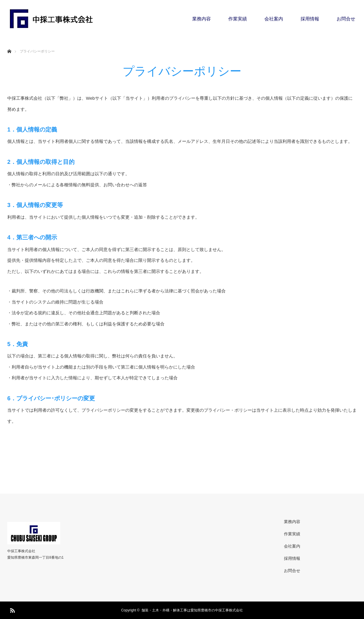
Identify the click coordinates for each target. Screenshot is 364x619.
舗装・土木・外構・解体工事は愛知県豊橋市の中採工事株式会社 (192, 610)
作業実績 (238, 19)
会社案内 (274, 19)
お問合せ (346, 19)
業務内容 (202, 19)
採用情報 (310, 19)
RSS (12, 609)
